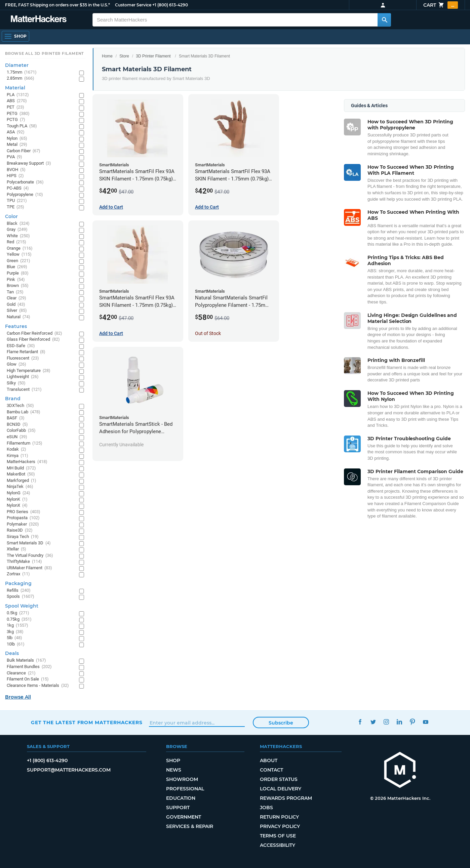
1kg (17, 626)
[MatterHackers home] (39, 20)
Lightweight (23, 377)
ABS (17, 101)
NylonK (17, 500)
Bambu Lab (24, 412)
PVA (14, 157)
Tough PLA (22, 126)
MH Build (21, 468)
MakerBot (21, 474)
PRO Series (24, 512)
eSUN (17, 437)
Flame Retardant (26, 352)
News (174, 770)
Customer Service (133, 5)
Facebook (360, 722)
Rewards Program (286, 798)
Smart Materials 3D (29, 543)
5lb (14, 638)
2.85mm (21, 78)
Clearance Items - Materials (38, 686)
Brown (18, 286)
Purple (18, 273)
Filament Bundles (29, 667)
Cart (441, 5)
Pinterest (412, 722)
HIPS (15, 176)
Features (16, 326)
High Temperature (29, 371)
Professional (185, 789)
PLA (18, 95)
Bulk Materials (26, 660)
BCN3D (17, 425)
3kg (15, 632)
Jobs (266, 808)
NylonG (18, 493)
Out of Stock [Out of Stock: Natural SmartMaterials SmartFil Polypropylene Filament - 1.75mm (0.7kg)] (208, 333)
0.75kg (19, 619)
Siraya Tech (23, 537)
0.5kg (18, 613)
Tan (15, 292)
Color (11, 216)
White (18, 236)
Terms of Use (278, 836)
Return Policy (279, 817)
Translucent (24, 390)
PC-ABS (18, 188)
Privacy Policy (280, 826)
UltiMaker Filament (29, 568)
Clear (16, 298)
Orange (20, 249)
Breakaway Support (29, 163)
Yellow (19, 255)
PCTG (16, 120)
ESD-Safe (21, 346)
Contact (271, 770)
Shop (173, 760)
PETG (18, 114)
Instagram (386, 722)
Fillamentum (25, 443)
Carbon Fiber (24, 151)
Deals (12, 653)
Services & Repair (190, 826)
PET (15, 107)
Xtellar (16, 549)
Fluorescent (23, 358)
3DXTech (20, 406)
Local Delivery (281, 789)
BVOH (16, 170)
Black (18, 224)
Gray (17, 230)
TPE (15, 207)
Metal (17, 145)
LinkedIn (399, 722)
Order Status (279, 779)
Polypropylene (25, 195)
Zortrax (18, 574)
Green (18, 261)
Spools (21, 597)
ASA (16, 132)
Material (15, 88)
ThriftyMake (24, 562)
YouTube (425, 722)
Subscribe (281, 723)
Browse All (18, 697)
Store (124, 56)
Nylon (17, 139)
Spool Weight (22, 606)
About (269, 760)
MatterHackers (27, 462)
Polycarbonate (25, 182)
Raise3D (20, 530)
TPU (17, 201)
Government (184, 817)
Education (181, 798)
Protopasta (23, 518)
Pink (16, 280)
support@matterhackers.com (69, 770)
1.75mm (22, 72)
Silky (16, 383)
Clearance (21, 673)
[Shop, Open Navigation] (15, 36)
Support (178, 808)
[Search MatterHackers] (384, 20)
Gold (16, 305)
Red (16, 242)
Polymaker (23, 524)
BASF (16, 418)
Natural (18, 317)
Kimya (17, 456)
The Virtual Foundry (30, 556)
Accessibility (278, 845)
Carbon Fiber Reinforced (34, 334)
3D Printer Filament (153, 56)
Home (107, 56)
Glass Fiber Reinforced (33, 340)
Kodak (16, 449)
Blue (17, 267)
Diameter (17, 65)
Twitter (373, 722)
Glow (16, 364)
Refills (19, 591)
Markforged (22, 481)
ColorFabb (21, 431)
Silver (17, 311)
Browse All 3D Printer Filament (45, 53)
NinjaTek (20, 487)
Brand (13, 399)
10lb (16, 644)
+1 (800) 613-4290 (170, 5)
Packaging (18, 583)
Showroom (182, 779)
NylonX (17, 506)
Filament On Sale (28, 679)
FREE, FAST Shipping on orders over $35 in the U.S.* (57, 5)
